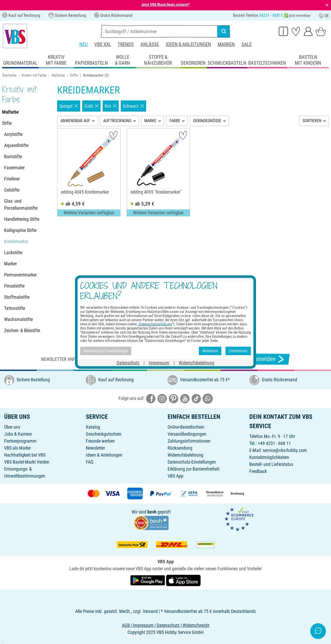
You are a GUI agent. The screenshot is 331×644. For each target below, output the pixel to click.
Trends (126, 44)
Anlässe (150, 44)
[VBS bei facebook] (151, 398)
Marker (10, 264)
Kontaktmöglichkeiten (269, 457)
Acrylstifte (13, 134)
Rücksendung (180, 448)
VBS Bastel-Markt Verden (27, 462)
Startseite (9, 75)
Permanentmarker (20, 275)
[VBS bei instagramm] (162, 398)
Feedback (258, 471)
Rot (111, 106)
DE (324, 16)
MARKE (150, 121)
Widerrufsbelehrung (185, 455)
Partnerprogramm (20, 441)
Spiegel (69, 106)
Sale (247, 44)
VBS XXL (103, 44)
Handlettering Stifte (22, 219)
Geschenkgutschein (104, 434)
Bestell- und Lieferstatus (271, 464)
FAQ (90, 462)
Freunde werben (100, 441)
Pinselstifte (14, 286)
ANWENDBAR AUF (75, 121)
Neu (84, 44)
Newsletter (95, 448)
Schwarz (133, 106)
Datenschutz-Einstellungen (192, 462)
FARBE (175, 121)
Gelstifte (12, 190)
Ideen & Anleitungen (188, 44)
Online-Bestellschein (186, 427)
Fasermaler (14, 168)
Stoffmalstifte (17, 297)
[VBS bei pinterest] (174, 398)
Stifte (74, 75)
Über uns (12, 427)
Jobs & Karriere (18, 434)
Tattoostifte (15, 308)
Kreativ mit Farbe (34, 75)
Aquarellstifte (16, 145)
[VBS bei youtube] (185, 398)
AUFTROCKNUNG (117, 121)
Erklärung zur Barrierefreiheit (193, 469)
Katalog (93, 427)
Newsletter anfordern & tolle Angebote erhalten (96, 359)
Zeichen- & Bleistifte (22, 330)
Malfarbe (58, 75)
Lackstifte (13, 253)
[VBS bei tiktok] (196, 398)
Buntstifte (13, 156)
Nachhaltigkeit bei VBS (25, 455)
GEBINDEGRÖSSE (207, 121)
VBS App (175, 476)
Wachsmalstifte (18, 319)
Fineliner (12, 179)
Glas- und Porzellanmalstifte (21, 204)
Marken (226, 44)
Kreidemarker (16, 241)
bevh (152, 512)
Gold (91, 106)
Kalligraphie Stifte (20, 230)
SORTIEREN (312, 121)
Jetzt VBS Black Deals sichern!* (166, 5)
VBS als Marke (17, 448)
